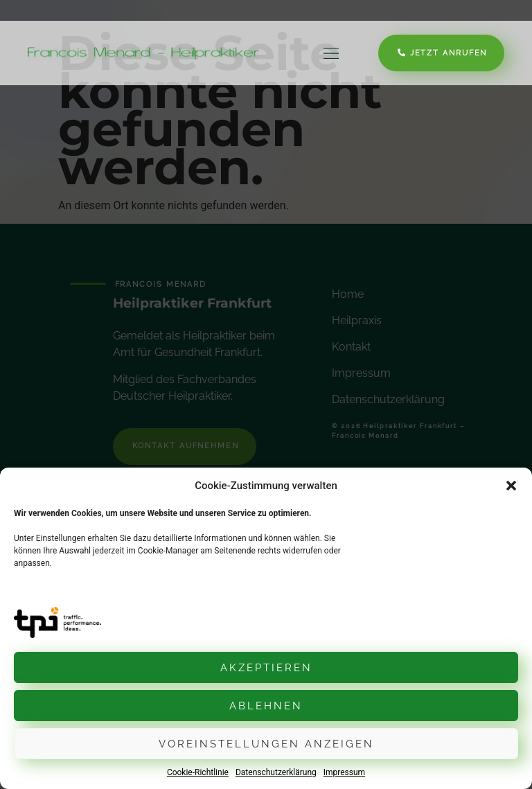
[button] (511, 486)
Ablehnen (266, 706)
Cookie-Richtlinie (198, 772)
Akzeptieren (266, 668)
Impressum (344, 772)
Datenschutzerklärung (276, 772)
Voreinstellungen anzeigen (266, 744)
